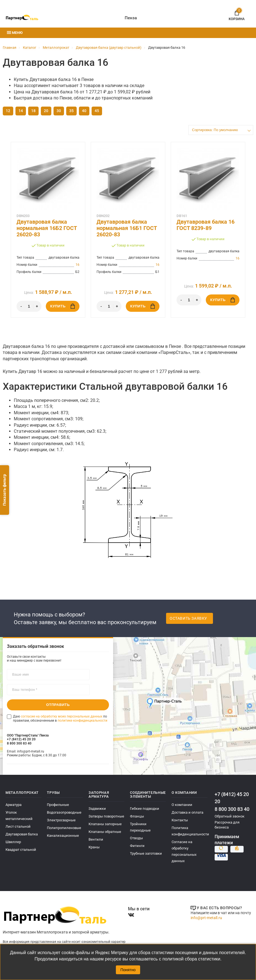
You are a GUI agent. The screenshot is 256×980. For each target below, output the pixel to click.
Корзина (237, 14)
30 (59, 111)
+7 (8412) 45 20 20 (232, 798)
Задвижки (97, 809)
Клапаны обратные (105, 832)
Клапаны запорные (105, 824)
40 (84, 111)
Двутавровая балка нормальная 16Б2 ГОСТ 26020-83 (47, 228)
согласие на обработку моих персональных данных (62, 716)
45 (97, 111)
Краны (94, 847)
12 (8, 111)
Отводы (136, 838)
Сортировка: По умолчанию (215, 130)
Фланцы (137, 816)
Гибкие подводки (145, 809)
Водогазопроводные (64, 812)
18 (33, 111)
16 (78, 265)
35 (71, 111)
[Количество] (29, 306)
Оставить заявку (188, 618)
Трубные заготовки (146, 853)
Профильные (58, 805)
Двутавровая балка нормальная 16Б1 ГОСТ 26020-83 (127, 228)
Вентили (96, 839)
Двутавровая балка (22, 834)
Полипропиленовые (64, 828)
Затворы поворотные (106, 816)
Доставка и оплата (187, 812)
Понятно (128, 970)
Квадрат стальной (21, 850)
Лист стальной (18, 826)
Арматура (14, 805)
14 (21, 111)
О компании (182, 805)
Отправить (58, 705)
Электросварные (61, 820)
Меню (15, 33)
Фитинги (137, 846)
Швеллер (13, 842)
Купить (62, 306)
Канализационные (63, 836)
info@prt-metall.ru (206, 918)
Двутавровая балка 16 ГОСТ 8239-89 (206, 225)
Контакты (180, 820)
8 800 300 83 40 (232, 809)
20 (46, 111)
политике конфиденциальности (82, 721)
